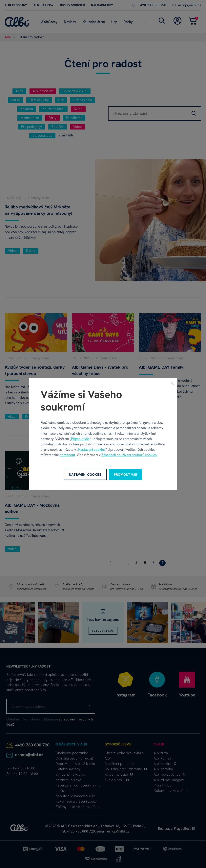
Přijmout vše (80, 439)
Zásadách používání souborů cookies (129, 455)
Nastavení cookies (92, 450)
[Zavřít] (172, 383)
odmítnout (67, 455)
